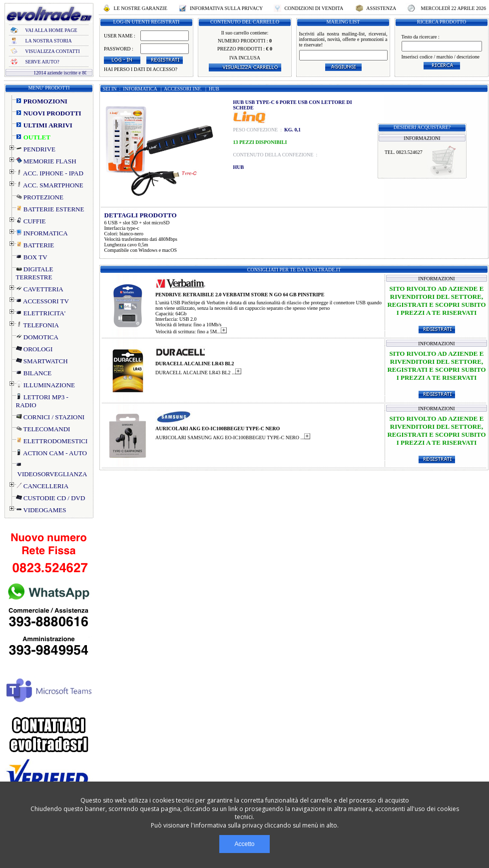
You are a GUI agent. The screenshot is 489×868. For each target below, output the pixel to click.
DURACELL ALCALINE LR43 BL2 (195, 364)
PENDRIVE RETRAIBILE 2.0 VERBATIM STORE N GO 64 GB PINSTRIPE (240, 295)
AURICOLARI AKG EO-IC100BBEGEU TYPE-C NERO (218, 429)
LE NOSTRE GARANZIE (140, 8)
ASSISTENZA (381, 8)
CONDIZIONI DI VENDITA (314, 8)
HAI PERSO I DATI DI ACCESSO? (141, 69)
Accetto (244, 844)
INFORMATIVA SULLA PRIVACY (226, 8)
